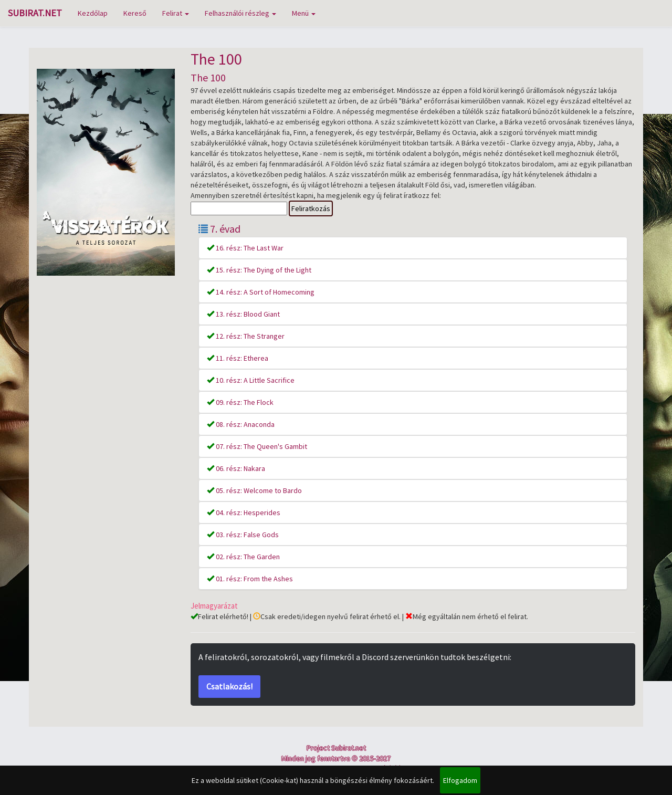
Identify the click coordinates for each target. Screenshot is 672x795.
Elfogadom (460, 780)
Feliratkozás (311, 208)
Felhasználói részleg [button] (240, 13)
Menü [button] (304, 13)
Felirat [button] (176, 13)
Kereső (135, 13)
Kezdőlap (93, 13)
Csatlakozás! (229, 686)
